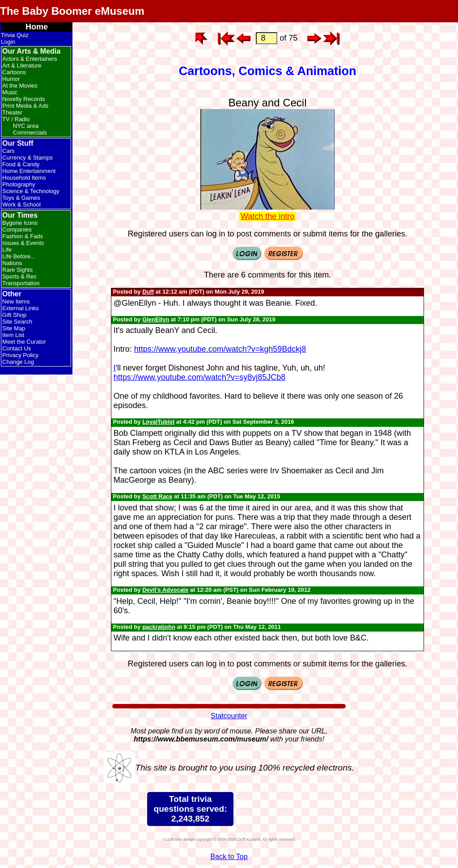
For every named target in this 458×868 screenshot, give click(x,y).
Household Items (24, 178)
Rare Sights (17, 270)
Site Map (14, 328)
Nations (12, 263)
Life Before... (19, 256)
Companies (17, 230)
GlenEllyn (156, 319)
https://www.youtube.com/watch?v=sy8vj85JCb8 (200, 377)
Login (8, 42)
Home (37, 27)
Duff (148, 292)
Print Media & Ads (25, 106)
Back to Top (229, 857)
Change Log (18, 362)
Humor (11, 79)
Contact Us (17, 348)
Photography (19, 184)
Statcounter (229, 716)
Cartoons (14, 72)
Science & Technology (31, 191)
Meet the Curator (24, 342)
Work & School (21, 204)
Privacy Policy (20, 355)
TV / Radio (16, 119)
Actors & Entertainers (30, 59)
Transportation (21, 283)
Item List (13, 335)
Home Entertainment (29, 171)
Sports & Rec (19, 276)
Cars (8, 151)
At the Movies (20, 86)
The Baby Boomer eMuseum (72, 11)
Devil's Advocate (165, 590)
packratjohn (159, 627)
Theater (12, 112)
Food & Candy (21, 164)
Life (7, 250)
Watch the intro (267, 216)
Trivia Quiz (15, 35)
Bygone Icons (20, 223)
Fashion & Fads (23, 236)
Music (10, 92)
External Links (21, 308)
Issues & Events (23, 243)
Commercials (30, 133)
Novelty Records (23, 99)
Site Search (17, 322)
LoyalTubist (158, 422)
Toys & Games (21, 198)
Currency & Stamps (28, 158)
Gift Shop (14, 315)
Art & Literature (22, 65)
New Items (16, 301)
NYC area (26, 126)
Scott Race (157, 496)
